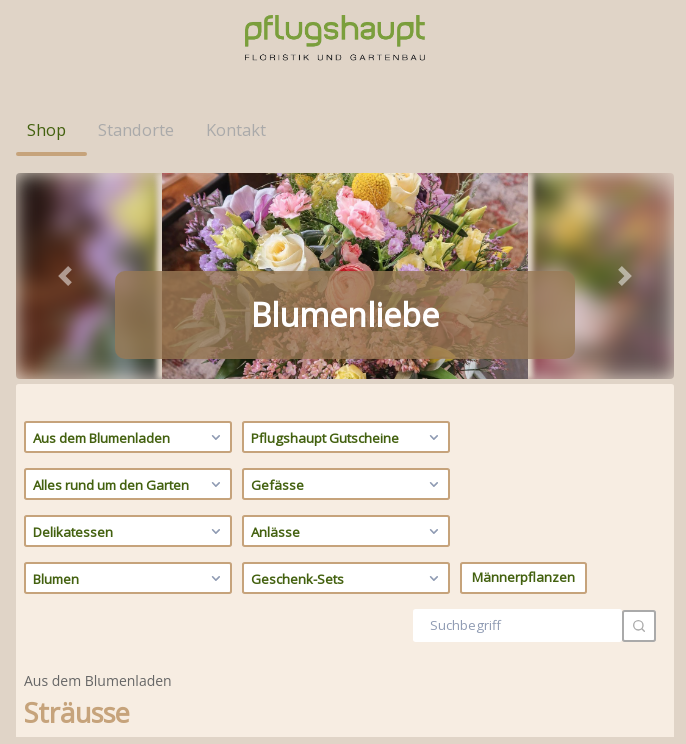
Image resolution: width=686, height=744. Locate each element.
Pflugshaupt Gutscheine (347, 231)
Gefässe (347, 278)
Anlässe (347, 325)
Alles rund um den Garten (129, 278)
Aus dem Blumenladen (129, 231)
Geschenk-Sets (347, 372)
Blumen (129, 372)
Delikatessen (129, 325)
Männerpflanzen (523, 371)
